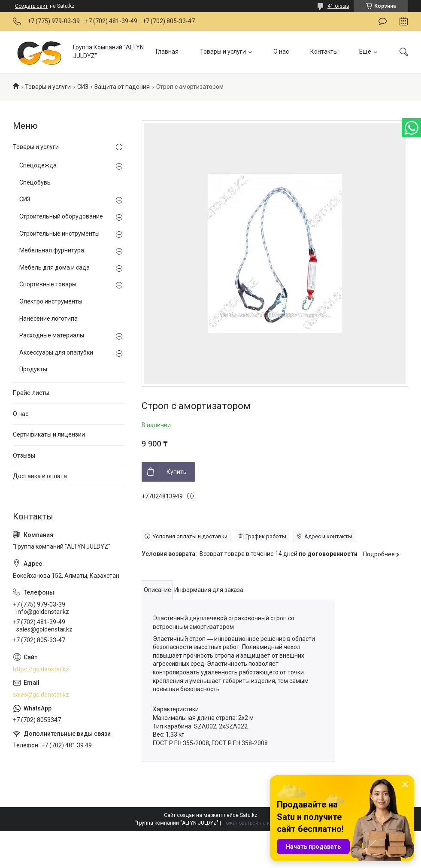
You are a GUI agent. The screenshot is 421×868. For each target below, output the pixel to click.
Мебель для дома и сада (55, 267)
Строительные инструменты (59, 234)
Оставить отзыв (383, 21)
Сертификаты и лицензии (49, 434)
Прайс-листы (31, 393)
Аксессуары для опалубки (56, 352)
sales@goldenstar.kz (41, 695)
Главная (167, 52)
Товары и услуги (223, 52)
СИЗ (83, 87)
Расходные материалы (52, 335)
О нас (281, 52)
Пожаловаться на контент (254, 823)
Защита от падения (122, 87)
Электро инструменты (51, 301)
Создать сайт (31, 6)
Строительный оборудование (61, 216)
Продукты (33, 369)
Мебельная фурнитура (52, 250)
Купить (177, 472)
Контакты (324, 52)
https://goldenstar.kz (41, 669)
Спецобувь (35, 182)
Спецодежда (38, 165)
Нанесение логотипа (48, 319)
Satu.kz (249, 815)
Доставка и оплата (40, 476)
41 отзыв (338, 6)
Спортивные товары (48, 284)
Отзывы (24, 455)
